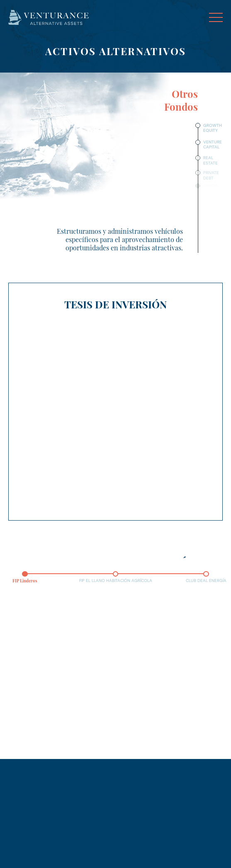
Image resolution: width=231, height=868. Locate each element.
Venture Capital (213, 144)
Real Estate (210, 160)
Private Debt (211, 174)
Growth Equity (213, 128)
